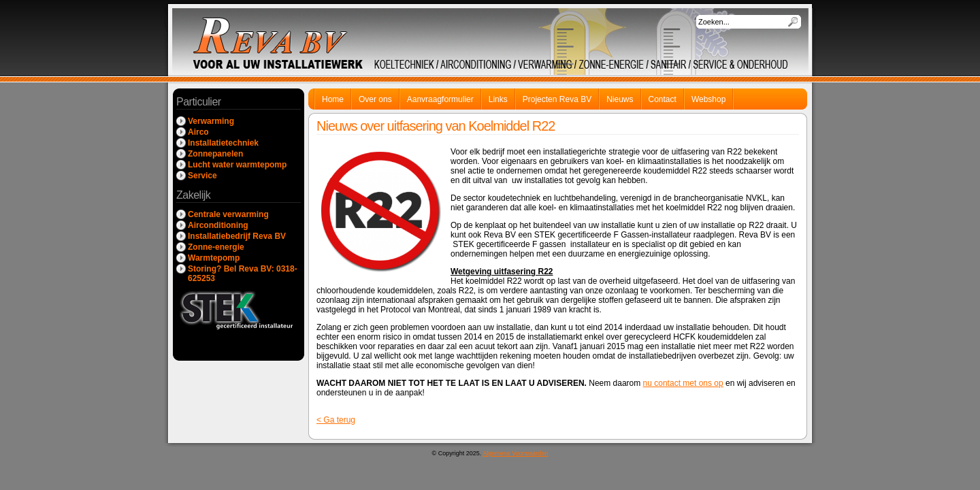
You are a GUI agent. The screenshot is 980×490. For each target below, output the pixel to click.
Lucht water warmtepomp (237, 165)
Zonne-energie (216, 247)
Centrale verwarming (228, 214)
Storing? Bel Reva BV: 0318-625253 (243, 274)
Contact (663, 99)
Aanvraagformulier (440, 99)
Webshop (708, 99)
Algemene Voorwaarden (515, 453)
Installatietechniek (223, 143)
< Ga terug (336, 420)
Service (202, 176)
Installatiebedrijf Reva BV (237, 236)
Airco (198, 132)
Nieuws (620, 99)
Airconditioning (218, 225)
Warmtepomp (214, 258)
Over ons (375, 99)
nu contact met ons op (683, 383)
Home (333, 99)
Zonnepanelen (215, 154)
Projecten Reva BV (557, 99)
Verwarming (211, 121)
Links (498, 99)
